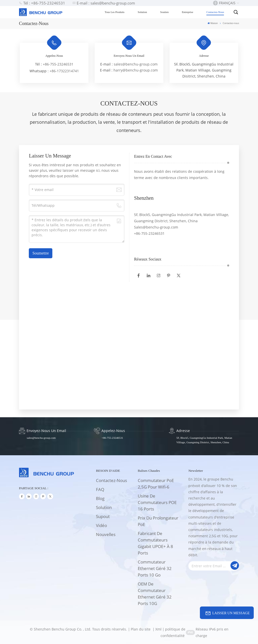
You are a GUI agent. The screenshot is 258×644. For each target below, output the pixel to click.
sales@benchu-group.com (136, 64)
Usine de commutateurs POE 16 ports (157, 502)
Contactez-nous (216, 12)
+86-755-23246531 (58, 64)
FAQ (100, 489)
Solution (143, 12)
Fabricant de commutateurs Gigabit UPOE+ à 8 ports (155, 543)
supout (103, 516)
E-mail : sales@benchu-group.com (104, 3)
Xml (158, 629)
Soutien (165, 12)
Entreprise (188, 12)
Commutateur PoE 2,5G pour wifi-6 (156, 484)
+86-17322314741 (64, 71)
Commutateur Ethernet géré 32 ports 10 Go (155, 568)
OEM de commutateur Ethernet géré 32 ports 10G (155, 594)
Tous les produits (115, 12)
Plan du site (141, 629)
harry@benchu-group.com (136, 70)
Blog (100, 498)
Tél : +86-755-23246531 (42, 3)
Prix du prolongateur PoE (158, 521)
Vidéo (101, 525)
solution (104, 507)
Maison (213, 23)
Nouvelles (106, 534)
